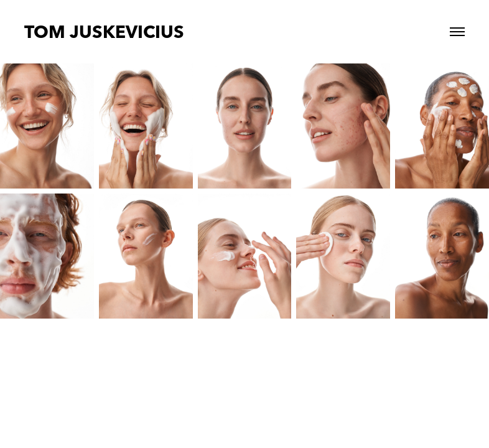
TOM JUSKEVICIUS (104, 32)
